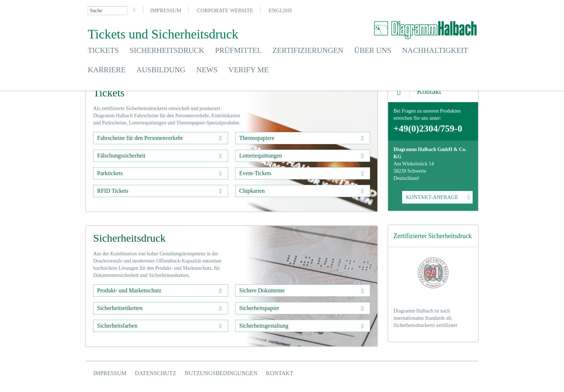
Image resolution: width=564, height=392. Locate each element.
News (207, 70)
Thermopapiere (257, 138)
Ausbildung (161, 70)
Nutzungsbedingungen (221, 373)
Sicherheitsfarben (117, 326)
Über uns (373, 50)
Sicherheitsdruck (167, 50)
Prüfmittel (238, 50)
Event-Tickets (255, 173)
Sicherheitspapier (259, 308)
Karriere (107, 70)
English (280, 10)
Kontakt (279, 373)
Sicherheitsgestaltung (264, 326)
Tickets (103, 50)
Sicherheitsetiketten (120, 308)
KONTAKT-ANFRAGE (432, 197)
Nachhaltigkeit (435, 50)
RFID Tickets (113, 191)
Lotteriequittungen (261, 156)
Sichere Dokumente (262, 290)
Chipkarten (252, 191)
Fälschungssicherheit (121, 156)
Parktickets (110, 173)
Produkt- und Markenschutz (129, 290)
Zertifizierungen (308, 50)
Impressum (166, 10)
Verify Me (249, 70)
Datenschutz (156, 373)
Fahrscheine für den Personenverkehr (140, 138)
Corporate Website (225, 10)
